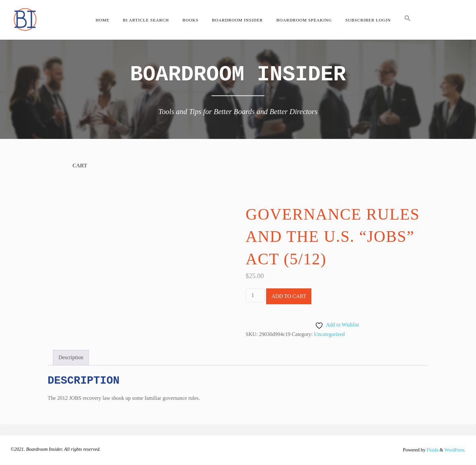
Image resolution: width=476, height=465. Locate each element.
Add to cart (289, 296)
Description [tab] (71, 357)
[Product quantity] (255, 295)
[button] (407, 20)
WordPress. (455, 450)
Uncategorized (329, 334)
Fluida (431, 450)
